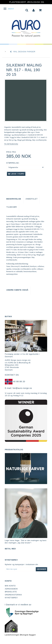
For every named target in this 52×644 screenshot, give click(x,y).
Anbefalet (32, 199)
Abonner (41, 569)
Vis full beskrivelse (11, 144)
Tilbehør (12, 207)
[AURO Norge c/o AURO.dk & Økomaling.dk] (26, 27)
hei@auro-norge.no (22, 388)
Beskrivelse (14, 199)
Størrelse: (13, 163)
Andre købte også (17, 290)
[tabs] (27, 10)
